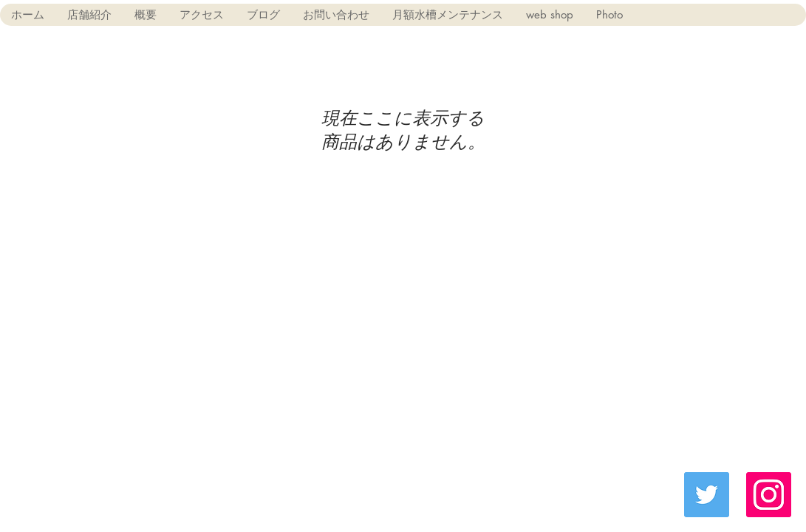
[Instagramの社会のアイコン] (769, 495)
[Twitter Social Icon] (707, 495)
